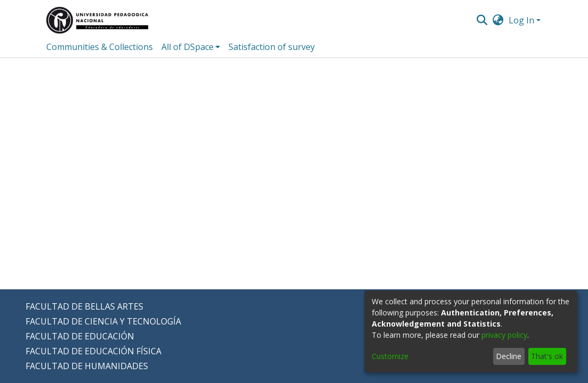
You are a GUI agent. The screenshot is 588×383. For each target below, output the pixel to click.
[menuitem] (498, 20)
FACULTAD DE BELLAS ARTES (84, 306)
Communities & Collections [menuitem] (100, 47)
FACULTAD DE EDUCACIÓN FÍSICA (93, 351)
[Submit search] (482, 20)
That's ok (547, 356)
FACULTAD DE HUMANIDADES (87, 366)
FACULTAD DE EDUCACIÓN (80, 336)
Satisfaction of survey (272, 47)
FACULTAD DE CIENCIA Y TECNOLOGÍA (103, 321)
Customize (390, 356)
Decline (509, 356)
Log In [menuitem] (521, 20)
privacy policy (504, 335)
